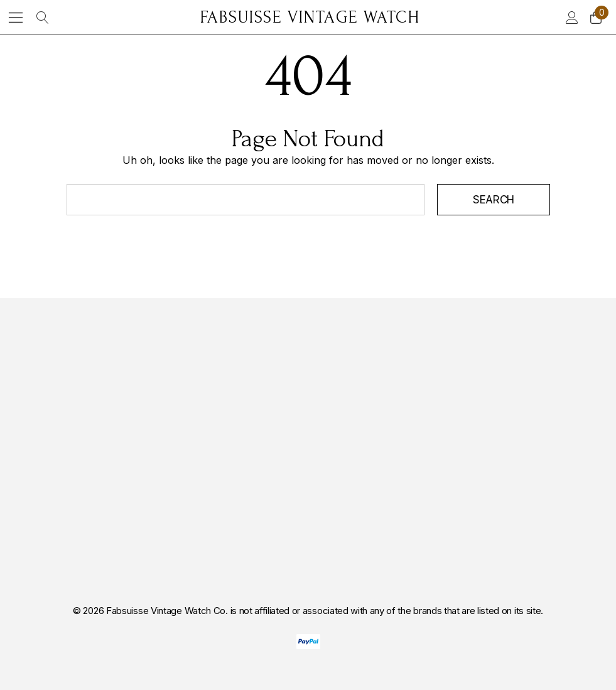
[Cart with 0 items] (595, 18)
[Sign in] (571, 18)
